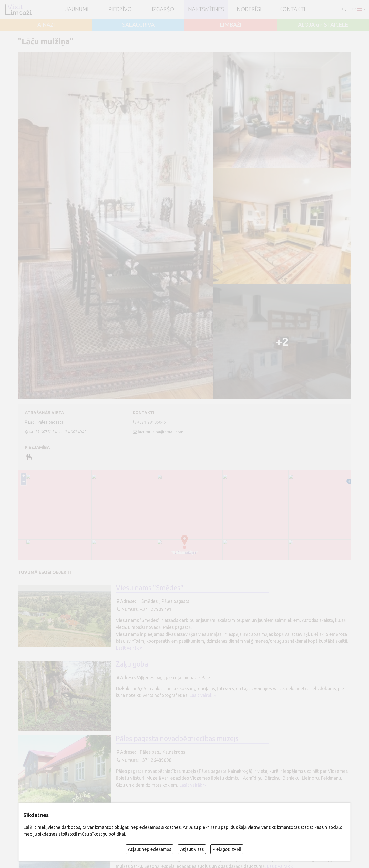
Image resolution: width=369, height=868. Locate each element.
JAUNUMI (77, 9)
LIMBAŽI (231, 25)
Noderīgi (249, 9)
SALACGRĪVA (138, 25)
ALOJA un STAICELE (323, 25)
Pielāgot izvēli (227, 849)
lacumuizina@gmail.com (161, 432)
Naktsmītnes (206, 9)
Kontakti (292, 9)
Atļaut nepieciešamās (150, 849)
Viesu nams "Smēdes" (150, 589)
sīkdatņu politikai (107, 834)
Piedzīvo (120, 9)
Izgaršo (163, 9)
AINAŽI (46, 25)
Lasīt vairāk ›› (129, 649)
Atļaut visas (192, 849)
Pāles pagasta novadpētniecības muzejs (177, 739)
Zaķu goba (132, 665)
